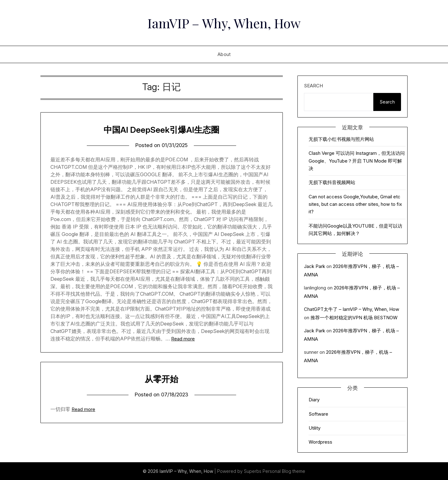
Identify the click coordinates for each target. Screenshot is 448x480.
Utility (315, 428)
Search (313, 86)
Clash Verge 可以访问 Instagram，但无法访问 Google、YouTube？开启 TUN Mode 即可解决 (357, 161)
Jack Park (315, 266)
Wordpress (320, 442)
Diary (314, 400)
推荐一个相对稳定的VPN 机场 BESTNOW (354, 318)
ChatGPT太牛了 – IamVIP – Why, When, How (352, 309)
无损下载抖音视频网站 (332, 182)
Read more (183, 339)
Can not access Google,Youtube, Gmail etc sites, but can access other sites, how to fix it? (355, 204)
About (224, 54)
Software (318, 414)
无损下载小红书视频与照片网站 (341, 139)
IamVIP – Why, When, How (224, 22)
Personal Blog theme (284, 471)
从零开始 (161, 379)
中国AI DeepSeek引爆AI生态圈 (161, 129)
